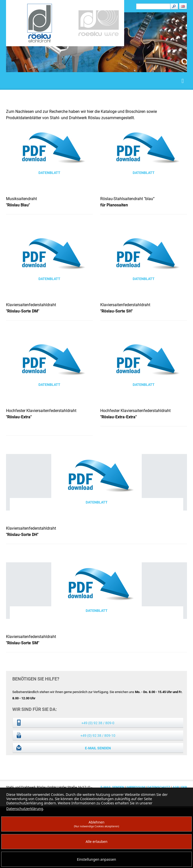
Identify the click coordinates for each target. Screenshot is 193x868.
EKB (184, 787)
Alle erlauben (97, 841)
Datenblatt (49, 173)
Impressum (136, 787)
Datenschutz (159, 787)
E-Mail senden (98, 748)
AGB (176, 787)
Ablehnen (96, 824)
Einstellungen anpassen (96, 859)
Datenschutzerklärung (25, 809)
